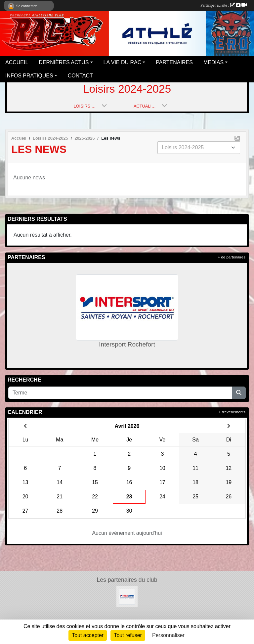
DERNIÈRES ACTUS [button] (64, 62)
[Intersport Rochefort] (127, 596)
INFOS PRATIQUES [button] (29, 76)
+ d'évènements (232, 412)
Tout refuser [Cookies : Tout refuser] (128, 635)
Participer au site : (224, 5)
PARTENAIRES (174, 62)
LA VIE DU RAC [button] (123, 62)
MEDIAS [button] (213, 62)
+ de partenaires (232, 257)
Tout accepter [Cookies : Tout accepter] (88, 635)
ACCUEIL (17, 62)
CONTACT (80, 76)
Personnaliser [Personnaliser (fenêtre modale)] (168, 635)
